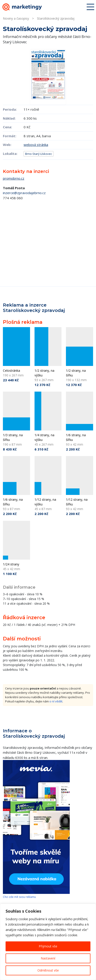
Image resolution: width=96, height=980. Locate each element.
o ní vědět (56, 701)
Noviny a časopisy (16, 18)
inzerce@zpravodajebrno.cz (24, 193)
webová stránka (36, 145)
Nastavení (48, 958)
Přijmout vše (48, 946)
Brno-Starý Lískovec (39, 154)
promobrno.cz (14, 178)
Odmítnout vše (48, 970)
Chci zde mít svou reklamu (19, 897)
